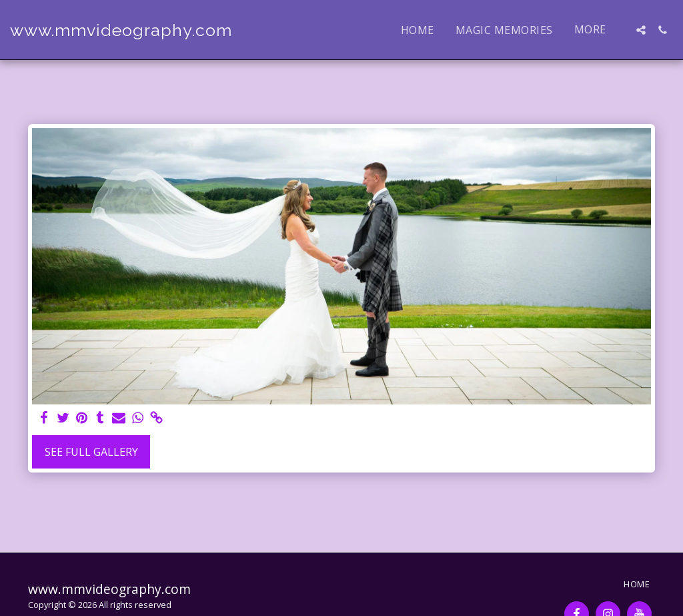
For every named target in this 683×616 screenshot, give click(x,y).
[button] (641, 30)
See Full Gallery (91, 452)
